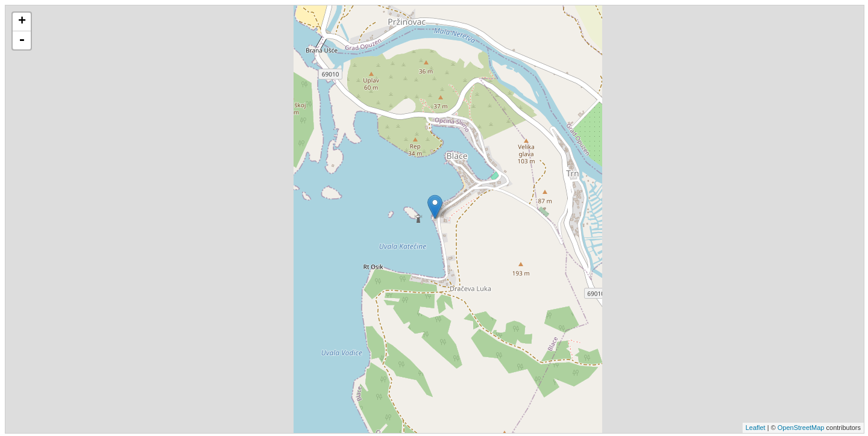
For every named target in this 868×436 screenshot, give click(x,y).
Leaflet (756, 428)
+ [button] (22, 22)
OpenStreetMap (801, 428)
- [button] (22, 40)
